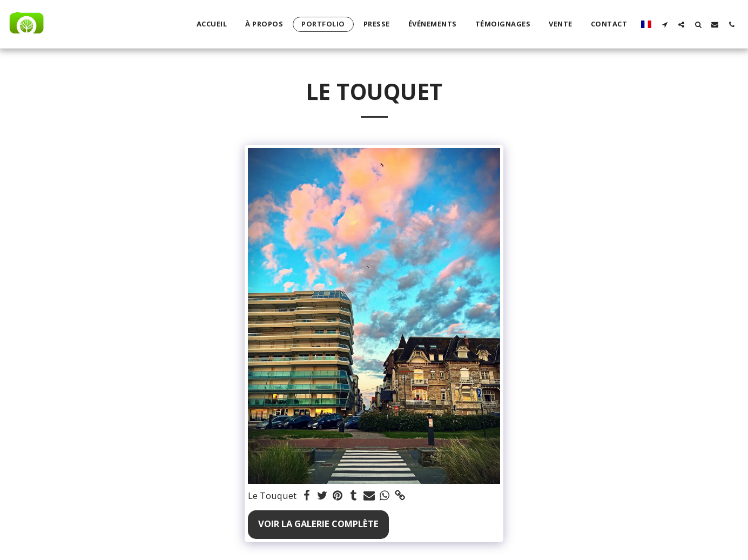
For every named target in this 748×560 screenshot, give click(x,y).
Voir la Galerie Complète (318, 524)
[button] (665, 24)
